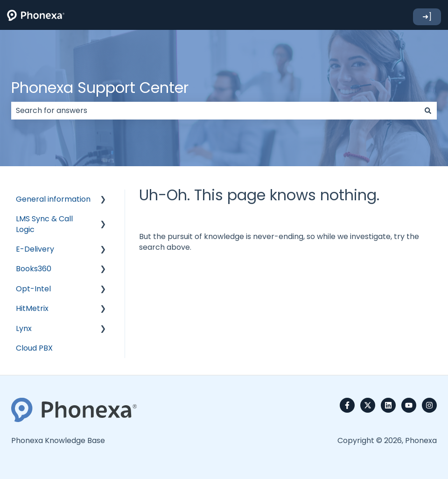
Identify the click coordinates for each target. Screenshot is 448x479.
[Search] (428, 111)
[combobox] (215, 111)
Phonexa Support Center (100, 88)
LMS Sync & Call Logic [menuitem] (44, 224)
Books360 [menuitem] (34, 269)
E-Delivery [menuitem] (35, 249)
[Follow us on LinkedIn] (388, 405)
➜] (427, 17)
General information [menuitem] (53, 199)
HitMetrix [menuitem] (32, 308)
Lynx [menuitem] (24, 328)
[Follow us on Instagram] (429, 405)
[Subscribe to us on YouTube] (409, 405)
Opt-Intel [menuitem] (33, 289)
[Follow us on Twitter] (368, 405)
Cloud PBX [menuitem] (34, 348)
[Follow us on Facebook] (347, 405)
